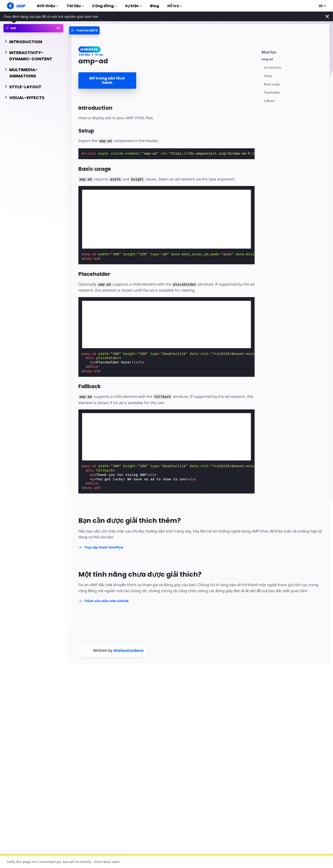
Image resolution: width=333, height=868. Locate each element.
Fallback (269, 101)
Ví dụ (99, 55)
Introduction (273, 68)
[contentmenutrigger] (293, 51)
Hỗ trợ (175, 6)
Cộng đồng (104, 6)
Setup (268, 76)
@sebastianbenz (129, 650)
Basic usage (272, 84)
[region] (117, 324)
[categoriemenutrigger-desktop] (89, 30)
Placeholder (272, 93)
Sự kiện (133, 6)
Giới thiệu (48, 6)
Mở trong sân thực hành (107, 80)
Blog (155, 6)
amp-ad (267, 59)
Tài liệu (75, 6)
